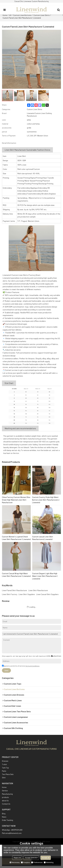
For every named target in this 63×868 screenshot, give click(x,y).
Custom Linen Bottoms (22, 15)
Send (6, 670)
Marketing (49, 862)
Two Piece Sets (8, 774)
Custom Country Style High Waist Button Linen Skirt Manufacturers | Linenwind (46, 500)
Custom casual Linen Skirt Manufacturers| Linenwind (43, 538)
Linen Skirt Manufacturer (38, 590)
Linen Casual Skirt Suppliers (47, 594)
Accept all (46, 858)
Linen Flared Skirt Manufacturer (15, 590)
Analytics (25, 862)
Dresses (5, 761)
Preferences (37, 862)
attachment (56, 656)
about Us (5, 801)
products (5, 797)
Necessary (15, 862)
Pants (4, 771)
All (10, 15)
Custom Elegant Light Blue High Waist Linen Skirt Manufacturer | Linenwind (45, 576)
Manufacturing (7, 794)
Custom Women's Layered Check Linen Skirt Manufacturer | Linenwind (16, 538)
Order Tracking (7, 820)
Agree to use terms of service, (21, 666)
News (4, 817)
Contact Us (6, 804)
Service (5, 791)
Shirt (4, 778)
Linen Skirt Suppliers (27, 594)
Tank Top (5, 768)
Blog (4, 814)
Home (5, 15)
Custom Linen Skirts (42, 15)
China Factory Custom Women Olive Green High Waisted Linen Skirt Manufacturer (16, 500)
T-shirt (4, 764)
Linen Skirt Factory (10, 594)
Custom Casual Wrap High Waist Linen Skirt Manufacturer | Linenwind (16, 575)
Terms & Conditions (32, 666)
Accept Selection (31, 858)
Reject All (17, 858)
